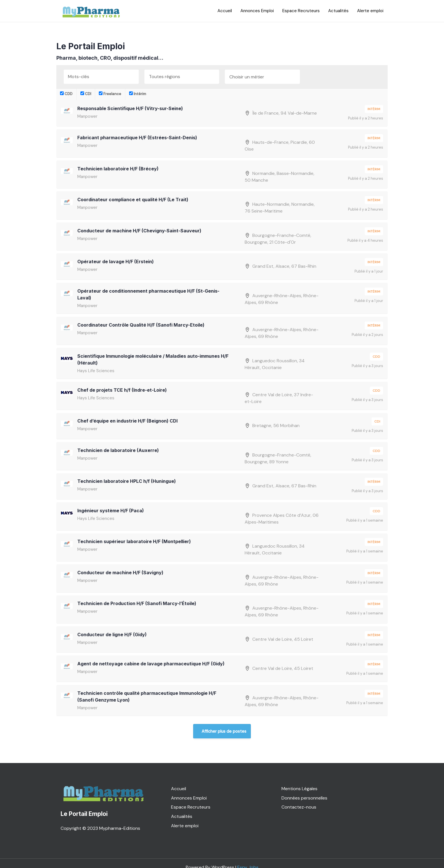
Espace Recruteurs (301, 11)
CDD (66, 94)
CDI (86, 94)
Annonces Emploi (257, 11)
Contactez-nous (299, 799)
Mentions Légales (299, 780)
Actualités (338, 11)
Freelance (110, 94)
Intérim (138, 94)
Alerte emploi (370, 11)
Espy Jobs (248, 859)
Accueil (225, 11)
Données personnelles (304, 789)
